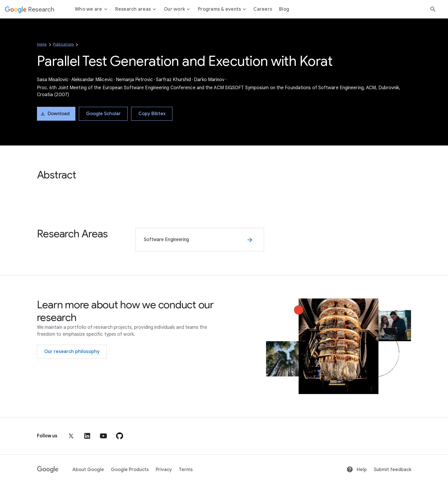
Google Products (130, 470)
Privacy (164, 470)
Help (357, 470)
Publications (63, 44)
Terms (186, 470)
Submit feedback (393, 470)
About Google (88, 470)
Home (42, 44)
